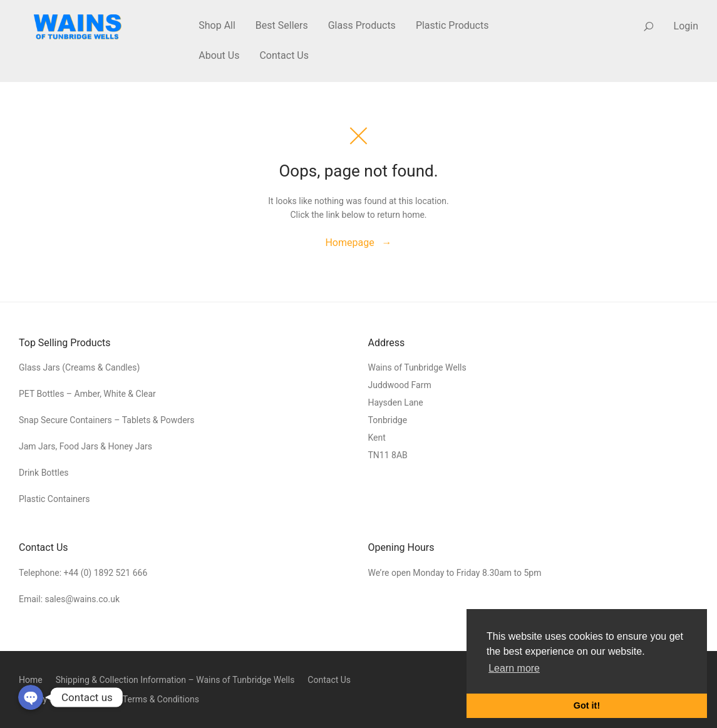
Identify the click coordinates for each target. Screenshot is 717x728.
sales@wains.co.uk (82, 599)
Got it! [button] (587, 705)
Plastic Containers (54, 499)
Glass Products (362, 25)
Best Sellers (282, 25)
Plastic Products (452, 25)
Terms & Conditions (161, 699)
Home (31, 680)
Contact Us (284, 55)
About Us (219, 55)
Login (686, 26)
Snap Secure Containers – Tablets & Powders (107, 420)
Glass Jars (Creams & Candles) (79, 367)
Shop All (217, 25)
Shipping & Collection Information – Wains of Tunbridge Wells (175, 680)
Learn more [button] (514, 668)
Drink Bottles (44, 473)
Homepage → (358, 243)
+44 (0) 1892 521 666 (106, 573)
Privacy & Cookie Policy (64, 699)
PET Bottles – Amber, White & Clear (88, 394)
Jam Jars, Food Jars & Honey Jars (85, 446)
